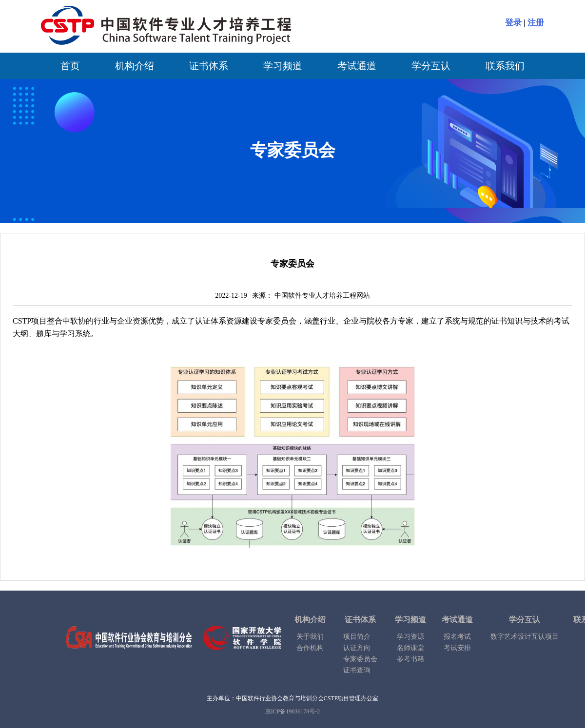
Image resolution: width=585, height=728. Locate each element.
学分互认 (431, 66)
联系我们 (505, 66)
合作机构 (310, 648)
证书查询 (357, 670)
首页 (70, 66)
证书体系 (209, 66)
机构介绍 (135, 66)
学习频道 (283, 66)
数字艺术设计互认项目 (525, 637)
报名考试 (457, 637)
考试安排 (457, 648)
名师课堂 (410, 648)
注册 (536, 23)
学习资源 (410, 637)
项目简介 (357, 637)
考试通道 (357, 66)
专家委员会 (360, 659)
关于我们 (310, 637)
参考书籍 (410, 659)
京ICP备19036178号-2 (293, 711)
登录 (513, 23)
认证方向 (357, 648)
